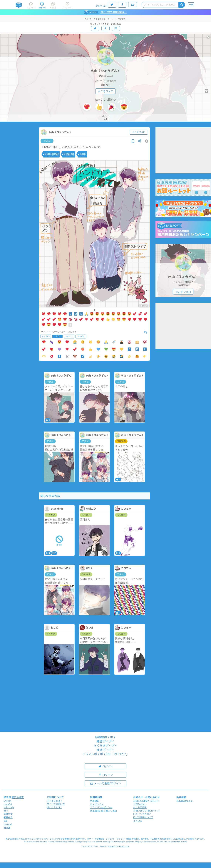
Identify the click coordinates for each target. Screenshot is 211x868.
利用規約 (95, 801)
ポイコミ (138, 821)
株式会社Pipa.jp (185, 801)
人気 (58, 336)
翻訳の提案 (18, 797)
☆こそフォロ (105, 91)
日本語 (7, 827)
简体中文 (8, 814)
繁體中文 (8, 817)
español (8, 804)
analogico (112, 846)
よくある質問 (140, 807)
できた (47, 141)
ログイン (105, 766)
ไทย (6, 821)
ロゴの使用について (143, 817)
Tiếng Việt (9, 807)
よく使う (46, 336)
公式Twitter (139, 804)
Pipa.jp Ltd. (124, 846)
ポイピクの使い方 (56, 804)
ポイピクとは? (54, 801)
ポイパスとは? (54, 807)
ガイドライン (97, 804)
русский (8, 824)
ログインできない (142, 814)
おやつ (69, 336)
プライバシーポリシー (101, 807)
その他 (81, 336)
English (7, 801)
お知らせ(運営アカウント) (146, 801)
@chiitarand (107, 76)
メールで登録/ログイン (106, 783)
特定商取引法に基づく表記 (103, 811)
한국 (6, 811)
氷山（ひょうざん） (105, 71)
